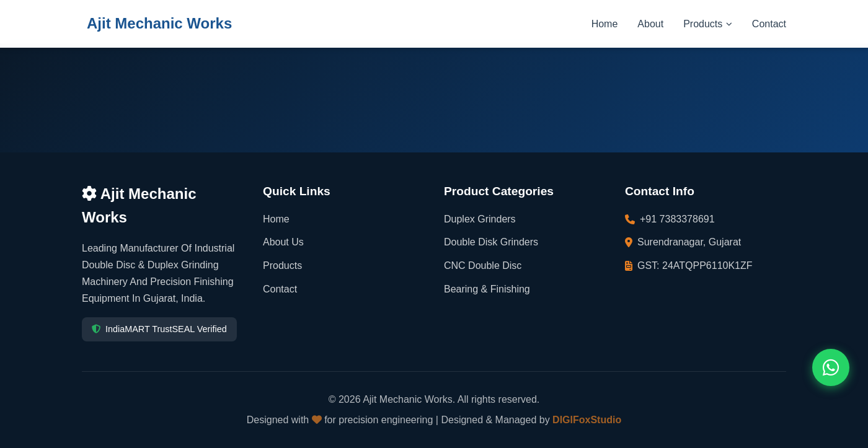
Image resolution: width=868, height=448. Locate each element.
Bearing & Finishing (487, 289)
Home (605, 24)
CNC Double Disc (483, 266)
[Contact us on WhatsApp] (831, 367)
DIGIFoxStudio (587, 420)
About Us (283, 242)
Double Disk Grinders (491, 242)
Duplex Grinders (480, 219)
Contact (769, 24)
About (650, 24)
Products (708, 24)
